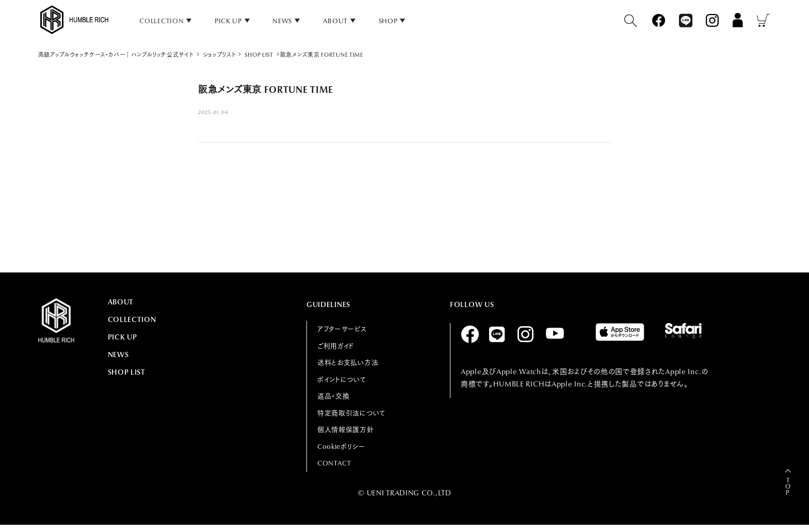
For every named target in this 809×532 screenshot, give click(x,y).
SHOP (388, 21)
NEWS (282, 21)
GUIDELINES (328, 304)
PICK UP (228, 21)
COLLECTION (132, 319)
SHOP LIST (127, 372)
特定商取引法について (351, 413)
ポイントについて (342, 380)
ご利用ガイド (336, 346)
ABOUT (336, 21)
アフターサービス (342, 329)
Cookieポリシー (341, 447)
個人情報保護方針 (346, 430)
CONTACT (334, 463)
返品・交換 (334, 396)
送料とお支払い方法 (348, 362)
